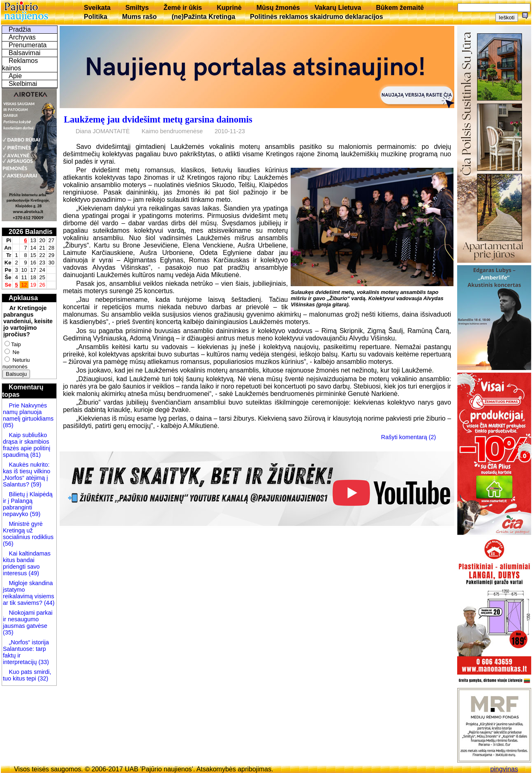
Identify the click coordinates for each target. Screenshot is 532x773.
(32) (42, 678)
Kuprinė (229, 8)
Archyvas (22, 37)
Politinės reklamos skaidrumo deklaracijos (317, 17)
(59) (35, 484)
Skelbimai (23, 84)
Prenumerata (28, 45)
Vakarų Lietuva (338, 8)
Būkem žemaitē (400, 8)
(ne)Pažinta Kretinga (203, 17)
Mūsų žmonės (278, 8)
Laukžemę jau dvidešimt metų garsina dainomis (158, 119)
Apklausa (23, 298)
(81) (35, 455)
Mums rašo (139, 17)
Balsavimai (24, 53)
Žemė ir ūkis (183, 8)
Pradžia (20, 29)
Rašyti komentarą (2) (409, 437)
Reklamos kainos (20, 64)
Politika (96, 17)
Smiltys (137, 8)
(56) (8, 544)
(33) (44, 662)
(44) (49, 603)
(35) (8, 632)
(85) (8, 425)
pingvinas (504, 769)
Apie (15, 76)
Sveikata (97, 8)
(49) (33, 573)
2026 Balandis (31, 232)
